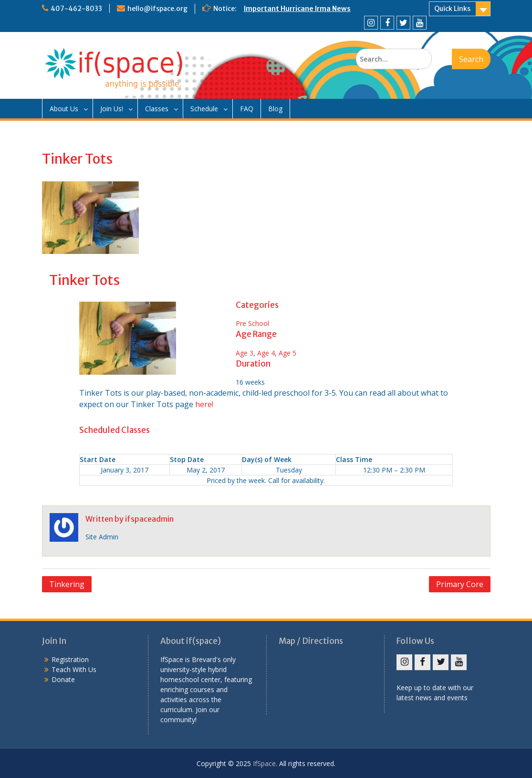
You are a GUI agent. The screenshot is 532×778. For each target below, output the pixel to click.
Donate (63, 679)
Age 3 (245, 353)
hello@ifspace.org (157, 9)
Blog (275, 109)
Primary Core (460, 584)
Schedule (204, 109)
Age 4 (266, 353)
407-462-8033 (76, 9)
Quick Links (452, 9)
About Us (64, 109)
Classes (157, 109)
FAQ (247, 109)
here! (204, 404)
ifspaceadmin (149, 519)
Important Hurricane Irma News (297, 9)
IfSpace (264, 763)
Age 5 (287, 353)
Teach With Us (74, 669)
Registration (70, 659)
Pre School (252, 323)
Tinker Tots (84, 280)
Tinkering (67, 584)
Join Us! (112, 109)
